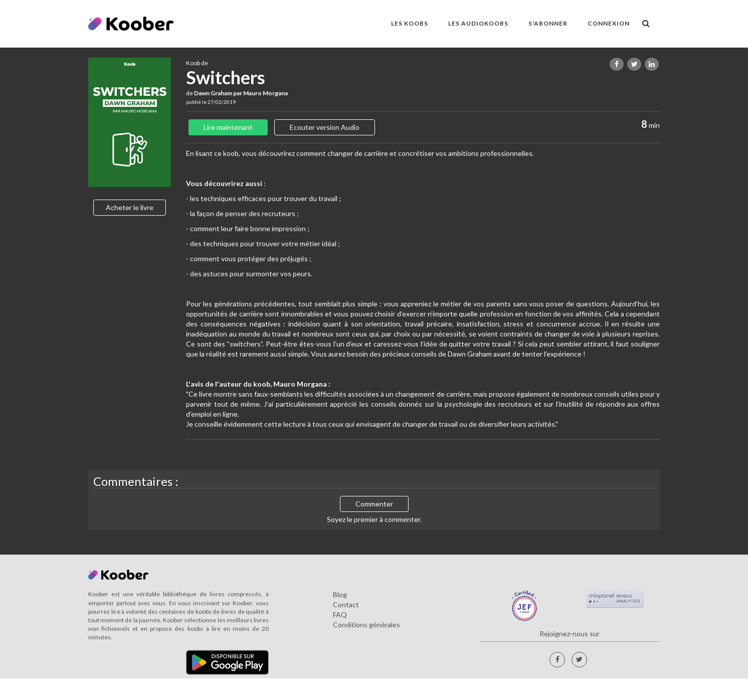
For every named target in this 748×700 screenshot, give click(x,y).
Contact (346, 604)
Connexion (609, 23)
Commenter (374, 504)
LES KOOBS (410, 23)
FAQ (340, 615)
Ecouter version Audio (325, 127)
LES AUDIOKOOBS (478, 23)
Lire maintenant (228, 127)
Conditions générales (366, 625)
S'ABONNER (548, 23)
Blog (340, 594)
